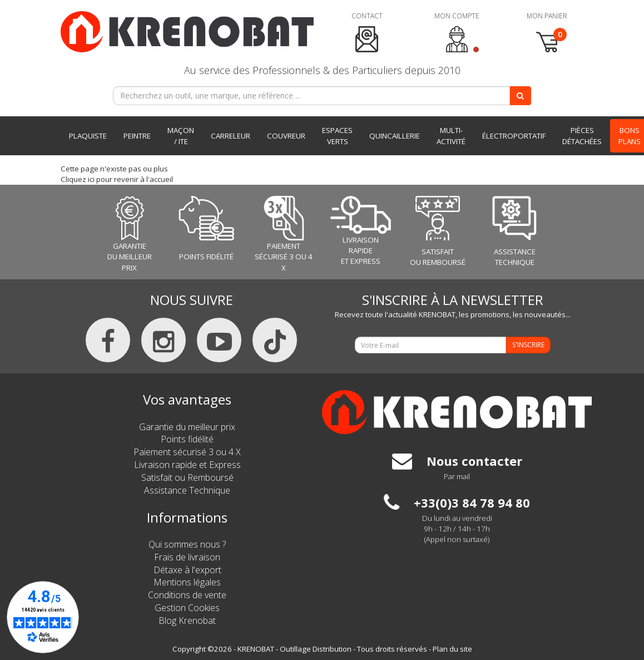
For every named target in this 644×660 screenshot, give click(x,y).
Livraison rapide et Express (187, 465)
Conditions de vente (187, 595)
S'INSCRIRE (528, 345)
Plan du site (452, 649)
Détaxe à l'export (187, 570)
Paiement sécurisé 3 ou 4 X (187, 452)
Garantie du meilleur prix (187, 427)
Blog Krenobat (187, 620)
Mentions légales (187, 582)
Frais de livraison (187, 557)
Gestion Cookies (187, 608)
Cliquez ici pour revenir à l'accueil (117, 179)
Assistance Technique (187, 490)
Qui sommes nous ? (187, 544)
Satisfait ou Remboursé (187, 477)
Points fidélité (187, 439)
